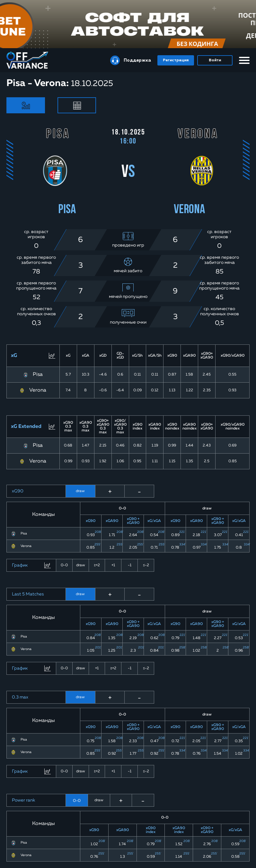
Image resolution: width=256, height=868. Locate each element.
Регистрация (176, 60)
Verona (38, 390)
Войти (215, 60)
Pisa (38, 375)
